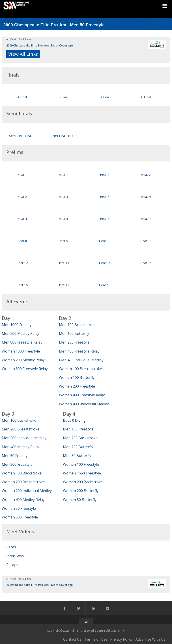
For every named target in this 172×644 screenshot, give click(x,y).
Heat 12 (22, 263)
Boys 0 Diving (74, 420)
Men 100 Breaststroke (78, 325)
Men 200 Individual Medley (24, 438)
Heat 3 (63, 197)
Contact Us (72, 639)
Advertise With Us (150, 639)
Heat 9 (63, 241)
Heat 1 (22, 175)
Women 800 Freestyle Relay (25, 369)
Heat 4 (146, 197)
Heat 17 (63, 285)
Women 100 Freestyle (81, 464)
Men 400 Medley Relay (20, 447)
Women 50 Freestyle (19, 508)
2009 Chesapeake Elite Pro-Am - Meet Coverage (40, 45)
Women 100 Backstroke (22, 473)
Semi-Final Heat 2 (63, 136)
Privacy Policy (121, 639)
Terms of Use (96, 639)
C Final (146, 97)
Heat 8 (22, 241)
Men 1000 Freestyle (18, 325)
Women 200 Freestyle (77, 386)
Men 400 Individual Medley (81, 360)
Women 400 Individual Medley (84, 404)
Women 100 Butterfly (77, 377)
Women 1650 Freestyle (82, 473)
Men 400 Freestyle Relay (79, 351)
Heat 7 (146, 219)
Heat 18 (105, 285)
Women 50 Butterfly (80, 500)
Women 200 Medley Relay (23, 360)
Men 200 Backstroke (80, 438)
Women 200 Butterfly (81, 491)
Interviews (15, 556)
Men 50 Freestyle (16, 456)
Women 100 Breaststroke (80, 369)
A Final (22, 97)
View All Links (23, 54)
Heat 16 (22, 285)
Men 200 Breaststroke (21, 429)
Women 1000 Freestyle (21, 351)
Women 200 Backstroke (83, 482)
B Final (63, 97)
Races (11, 547)
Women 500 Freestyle (20, 517)
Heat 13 (63, 263)
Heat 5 (63, 219)
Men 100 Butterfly (74, 333)
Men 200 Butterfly (78, 447)
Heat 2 (146, 175)
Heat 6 (105, 219)
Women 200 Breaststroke (23, 482)
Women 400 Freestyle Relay (82, 395)
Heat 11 (146, 241)
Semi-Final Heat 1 (22, 136)
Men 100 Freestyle (78, 429)
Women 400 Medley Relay (23, 500)
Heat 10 (105, 241)
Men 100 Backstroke (19, 420)
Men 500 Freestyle (17, 464)
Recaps (12, 565)
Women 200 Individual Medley (27, 491)
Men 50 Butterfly (77, 456)
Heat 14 (105, 263)
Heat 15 (146, 263)
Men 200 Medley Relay (20, 333)
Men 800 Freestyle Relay (22, 342)
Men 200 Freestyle (74, 342)
